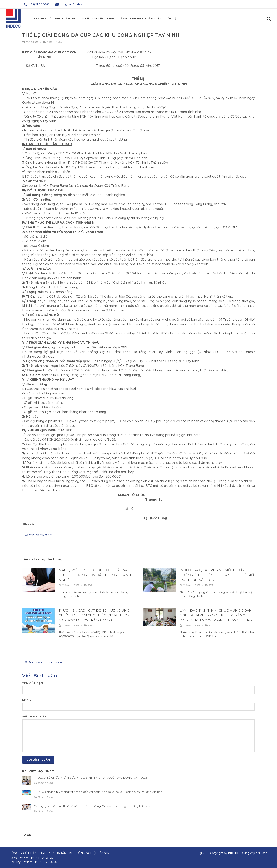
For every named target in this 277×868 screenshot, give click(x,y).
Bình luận (33, 662)
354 (88, 625)
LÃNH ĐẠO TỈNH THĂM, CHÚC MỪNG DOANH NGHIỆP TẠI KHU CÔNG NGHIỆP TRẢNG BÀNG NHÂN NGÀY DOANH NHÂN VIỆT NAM (217, 615)
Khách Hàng (117, 18)
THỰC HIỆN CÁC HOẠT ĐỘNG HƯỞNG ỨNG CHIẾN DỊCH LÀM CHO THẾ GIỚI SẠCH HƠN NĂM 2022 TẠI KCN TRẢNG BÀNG (94, 615)
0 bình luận (44, 783)
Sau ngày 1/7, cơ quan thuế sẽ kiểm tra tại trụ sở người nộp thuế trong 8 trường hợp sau (92, 806)
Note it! (47, 535)
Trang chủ (43, 18)
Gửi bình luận (38, 760)
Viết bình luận (34, 716)
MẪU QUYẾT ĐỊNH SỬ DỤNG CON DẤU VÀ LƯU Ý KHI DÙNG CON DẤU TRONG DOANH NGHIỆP (95, 575)
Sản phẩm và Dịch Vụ (72, 18)
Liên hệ (171, 18)
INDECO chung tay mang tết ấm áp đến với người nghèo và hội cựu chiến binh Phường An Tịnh (98, 792)
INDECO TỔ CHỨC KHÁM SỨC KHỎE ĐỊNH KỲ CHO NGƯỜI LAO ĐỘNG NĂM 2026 (91, 778)
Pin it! (38, 535)
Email (27, 700)
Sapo (264, 853)
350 (88, 585)
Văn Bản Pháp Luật (146, 18)
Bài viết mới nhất (38, 771)
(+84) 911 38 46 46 (45, 862)
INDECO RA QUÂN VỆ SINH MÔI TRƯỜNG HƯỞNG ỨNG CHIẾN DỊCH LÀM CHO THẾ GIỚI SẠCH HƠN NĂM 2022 (217, 575)
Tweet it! (29, 535)
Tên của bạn (33, 683)
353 (209, 585)
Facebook (55, 662)
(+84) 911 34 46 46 (37, 4)
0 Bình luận (52, 42)
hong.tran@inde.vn (69, 4)
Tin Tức (98, 18)
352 (209, 625)
